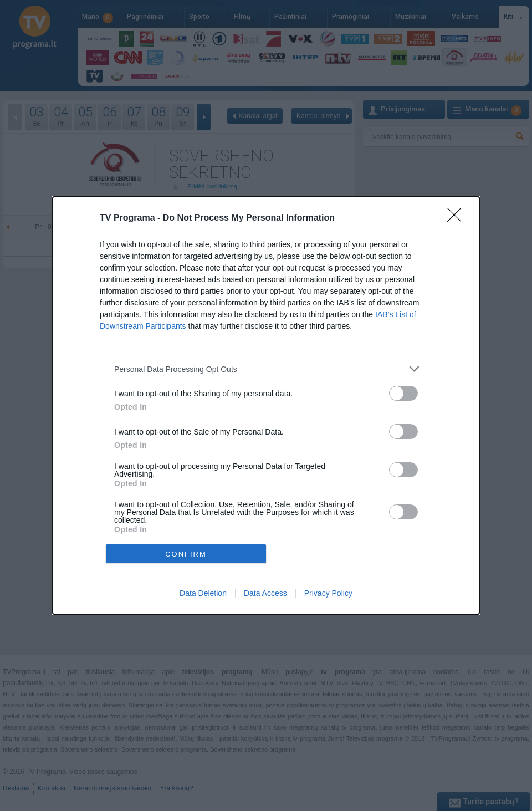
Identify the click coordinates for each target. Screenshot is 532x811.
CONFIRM (186, 554)
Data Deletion (203, 593)
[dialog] (266, 405)
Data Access (265, 593)
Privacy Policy (328, 593)
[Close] (458, 218)
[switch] (403, 393)
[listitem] (266, 369)
